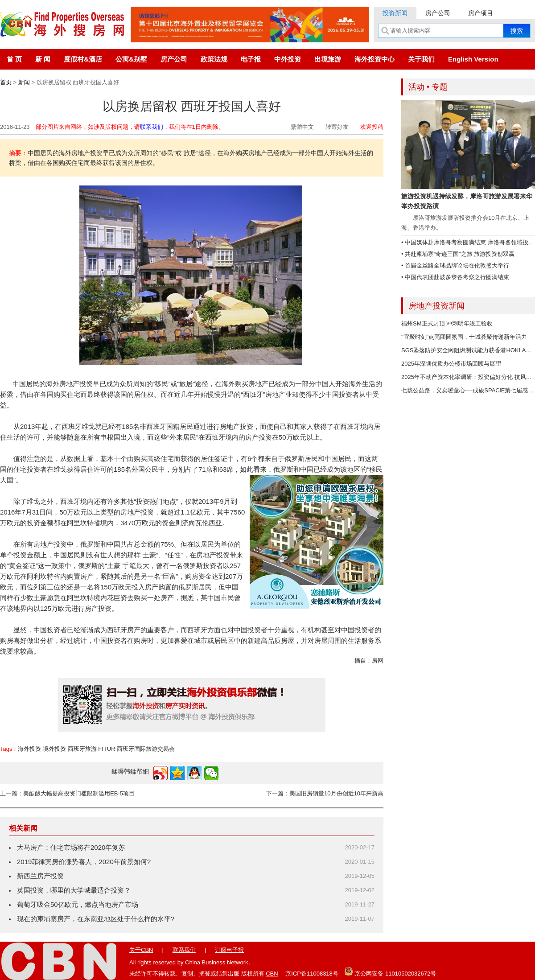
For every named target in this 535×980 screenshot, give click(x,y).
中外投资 (288, 59)
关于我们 (421, 59)
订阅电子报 (229, 950)
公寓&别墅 (131, 59)
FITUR (107, 749)
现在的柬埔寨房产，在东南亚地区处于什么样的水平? (96, 919)
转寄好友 (337, 127)
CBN (272, 974)
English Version (473, 59)
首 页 (14, 59)
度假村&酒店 (83, 59)
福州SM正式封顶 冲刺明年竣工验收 (447, 323)
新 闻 (43, 59)
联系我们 (152, 127)
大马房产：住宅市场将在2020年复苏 (71, 847)
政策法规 (214, 59)
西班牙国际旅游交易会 (146, 749)
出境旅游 (328, 59)
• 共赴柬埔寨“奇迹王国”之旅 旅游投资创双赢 (458, 254)
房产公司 (438, 13)
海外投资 (29, 749)
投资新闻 (395, 13)
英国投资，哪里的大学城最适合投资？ (74, 890)
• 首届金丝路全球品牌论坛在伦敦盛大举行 (455, 266)
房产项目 (481, 13)
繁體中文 (302, 127)
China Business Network (217, 962)
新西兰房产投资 (40, 876)
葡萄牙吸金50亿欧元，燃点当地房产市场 (78, 904)
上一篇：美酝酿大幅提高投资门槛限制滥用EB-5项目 (67, 793)
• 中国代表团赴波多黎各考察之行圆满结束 (455, 277)
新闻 (24, 82)
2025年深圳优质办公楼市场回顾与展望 (451, 364)
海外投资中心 (374, 59)
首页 (6, 82)
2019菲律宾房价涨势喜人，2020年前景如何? (84, 862)
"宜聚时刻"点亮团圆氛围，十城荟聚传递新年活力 (464, 337)
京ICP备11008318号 (312, 974)
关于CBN (141, 950)
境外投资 (54, 749)
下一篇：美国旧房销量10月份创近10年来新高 (325, 793)
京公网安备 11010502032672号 (390, 971)
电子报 (251, 59)
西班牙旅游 (82, 749)
